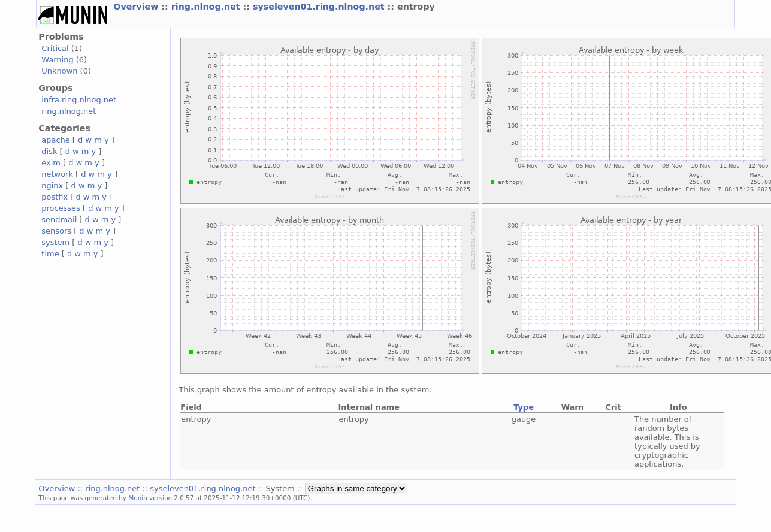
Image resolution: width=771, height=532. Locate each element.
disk (49, 151)
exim (51, 163)
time (50, 254)
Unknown (59, 71)
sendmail (59, 220)
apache (55, 140)
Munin (138, 498)
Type (524, 407)
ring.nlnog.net (207, 7)
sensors (56, 231)
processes (61, 208)
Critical (55, 48)
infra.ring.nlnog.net (79, 100)
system (55, 242)
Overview (137, 7)
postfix (55, 197)
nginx (52, 185)
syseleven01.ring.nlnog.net (320, 7)
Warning (57, 60)
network (57, 174)
